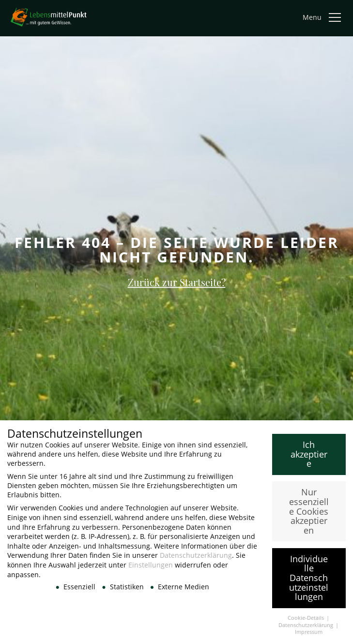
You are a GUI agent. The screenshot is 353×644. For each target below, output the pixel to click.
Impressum (309, 636)
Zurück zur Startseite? (177, 282)
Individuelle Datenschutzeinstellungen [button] (309, 581)
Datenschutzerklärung (196, 559)
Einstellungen (151, 569)
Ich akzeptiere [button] (309, 458)
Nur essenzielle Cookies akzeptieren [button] (309, 515)
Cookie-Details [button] (307, 622)
